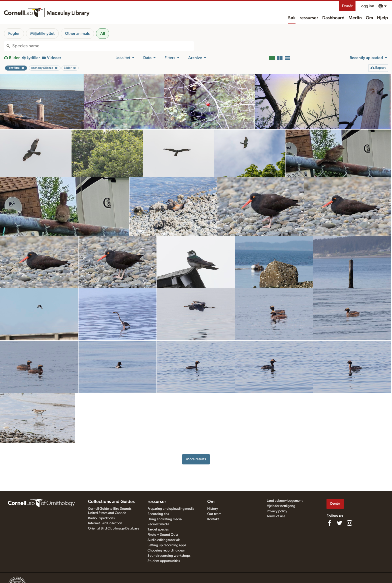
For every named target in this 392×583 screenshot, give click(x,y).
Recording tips (158, 514)
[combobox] (103, 46)
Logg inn (367, 6)
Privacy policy (277, 511)
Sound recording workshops (169, 556)
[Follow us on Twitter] (339, 523)
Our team (214, 514)
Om (369, 18)
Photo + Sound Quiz (163, 535)
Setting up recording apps (167, 545)
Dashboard (333, 18)
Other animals (77, 34)
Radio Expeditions (101, 518)
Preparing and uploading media (171, 509)
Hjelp (382, 18)
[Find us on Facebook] (329, 523)
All (103, 34)
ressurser (309, 18)
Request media (158, 524)
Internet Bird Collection (105, 523)
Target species (158, 529)
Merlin (355, 18)
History (213, 509)
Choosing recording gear (166, 550)
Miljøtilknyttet (42, 34)
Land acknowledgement (285, 501)
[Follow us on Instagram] (349, 523)
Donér (347, 6)
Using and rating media (165, 519)
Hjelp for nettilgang (281, 506)
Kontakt (213, 519)
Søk (292, 18)
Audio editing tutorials (164, 540)
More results (196, 459)
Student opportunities (164, 561)
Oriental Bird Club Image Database (114, 528)
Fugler (14, 34)
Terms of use (276, 516)
